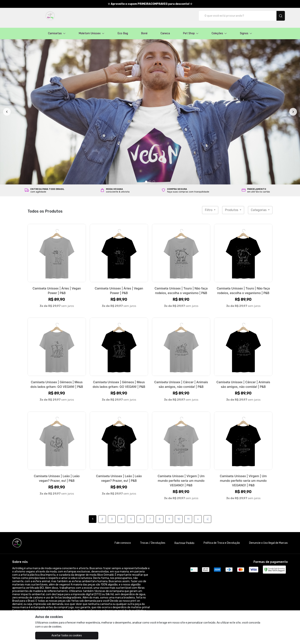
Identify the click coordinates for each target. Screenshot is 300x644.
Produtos (232, 206)
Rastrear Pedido (184, 539)
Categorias (259, 206)
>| (207, 515)
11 (188, 515)
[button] (57, 29)
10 (179, 515)
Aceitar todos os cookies (54, 635)
